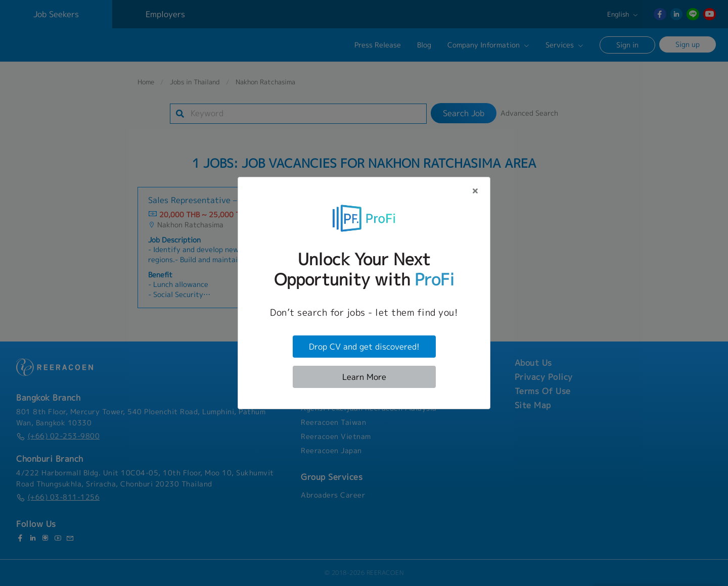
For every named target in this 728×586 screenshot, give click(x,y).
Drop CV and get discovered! (364, 347)
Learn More (364, 377)
